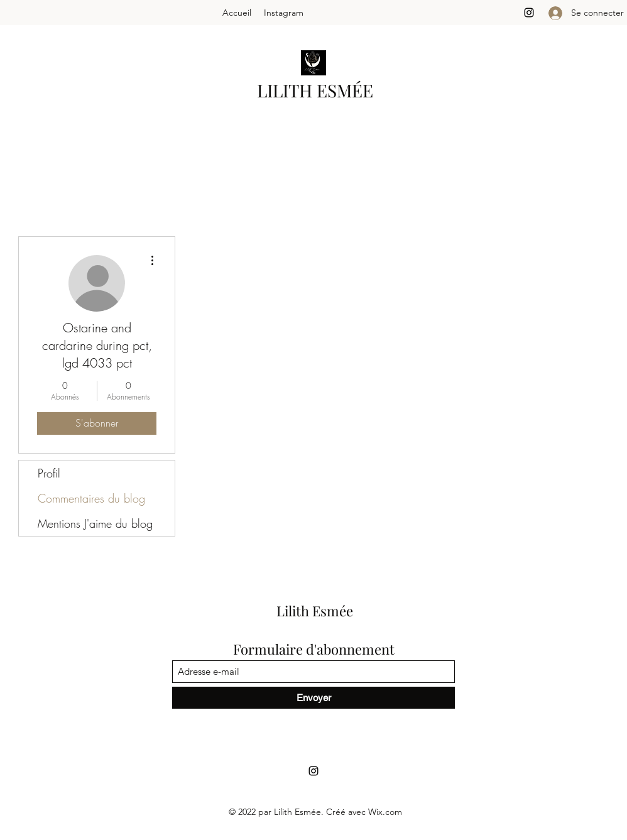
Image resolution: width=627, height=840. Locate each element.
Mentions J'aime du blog (95, 523)
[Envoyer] (313, 698)
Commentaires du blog (91, 498)
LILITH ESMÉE (315, 90)
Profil (49, 473)
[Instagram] (529, 13)
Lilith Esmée (315, 611)
